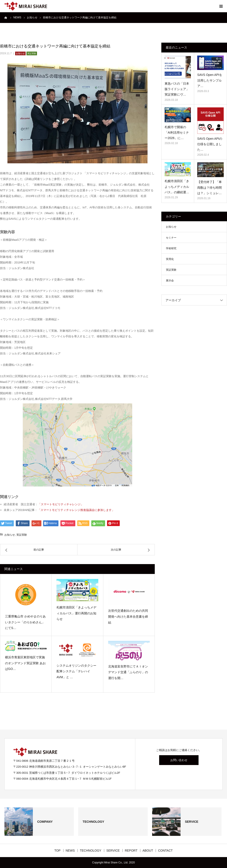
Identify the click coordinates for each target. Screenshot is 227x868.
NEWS (70, 851)
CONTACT (165, 851)
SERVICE (113, 851)
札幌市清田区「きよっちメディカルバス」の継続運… (177, 186)
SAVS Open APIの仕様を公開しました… (210, 144)
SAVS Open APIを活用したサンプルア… (210, 80)
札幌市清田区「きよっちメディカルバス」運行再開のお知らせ (76, 613)
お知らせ (20, 53)
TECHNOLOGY (91, 851)
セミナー (171, 238)
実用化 (170, 259)
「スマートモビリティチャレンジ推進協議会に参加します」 (76, 510)
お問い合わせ (179, 760)
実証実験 (32, 53)
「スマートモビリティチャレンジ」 (61, 504)
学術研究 (171, 248)
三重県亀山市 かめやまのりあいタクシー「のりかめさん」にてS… (25, 622)
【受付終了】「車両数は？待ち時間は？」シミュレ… (209, 187)
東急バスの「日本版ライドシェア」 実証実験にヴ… (177, 89)
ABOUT (148, 851)
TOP (57, 851)
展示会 (170, 281)
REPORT (131, 851)
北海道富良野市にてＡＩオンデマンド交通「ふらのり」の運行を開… (128, 672)
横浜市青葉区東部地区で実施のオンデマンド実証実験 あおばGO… (25, 663)
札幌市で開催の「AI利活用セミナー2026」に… (177, 132)
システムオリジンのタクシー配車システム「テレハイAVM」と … (76, 671)
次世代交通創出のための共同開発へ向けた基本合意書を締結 (128, 616)
